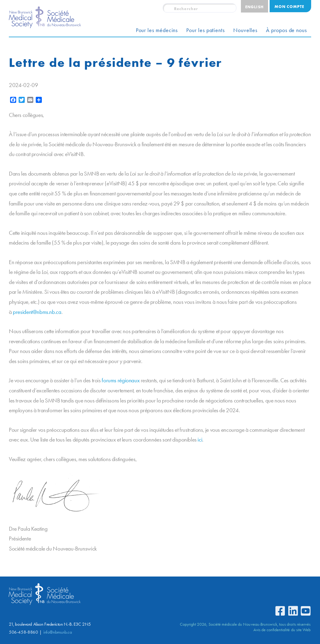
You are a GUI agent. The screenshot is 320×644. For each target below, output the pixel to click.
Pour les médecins (157, 30)
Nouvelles (245, 30)
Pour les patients (205, 30)
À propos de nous (286, 30)
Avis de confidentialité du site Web (282, 630)
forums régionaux (121, 380)
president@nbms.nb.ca (37, 312)
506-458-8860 (23, 632)
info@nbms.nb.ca (58, 632)
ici (200, 440)
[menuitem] (254, 6)
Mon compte (289, 6)
